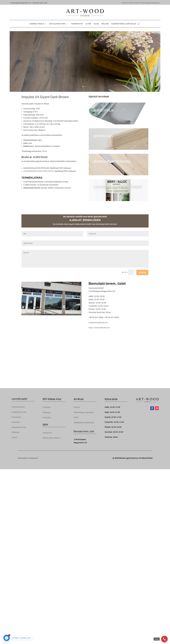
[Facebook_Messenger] (7, 638)
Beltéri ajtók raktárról (51, 438)
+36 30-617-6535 (127, 3)
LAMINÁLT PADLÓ (37, 24)
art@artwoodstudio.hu (153, 3)
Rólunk (77, 407)
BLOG (96, 24)
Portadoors (47, 433)
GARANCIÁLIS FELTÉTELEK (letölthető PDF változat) (47, 168)
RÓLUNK (105, 24)
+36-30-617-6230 (139, 3)
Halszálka (16, 422)
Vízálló (14, 437)
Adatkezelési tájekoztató (84, 423)
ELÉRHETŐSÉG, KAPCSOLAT (124, 24)
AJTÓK (88, 24)
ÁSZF (76, 417)
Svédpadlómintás (19, 412)
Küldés (142, 272)
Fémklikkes (16, 417)
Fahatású (47, 407)
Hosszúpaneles (18, 407)
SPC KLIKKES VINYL (58, 24)
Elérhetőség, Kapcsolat (84, 412)
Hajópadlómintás (19, 427)
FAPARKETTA (77, 24)
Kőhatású (16, 432)
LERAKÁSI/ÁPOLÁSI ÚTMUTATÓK (50, 171)
